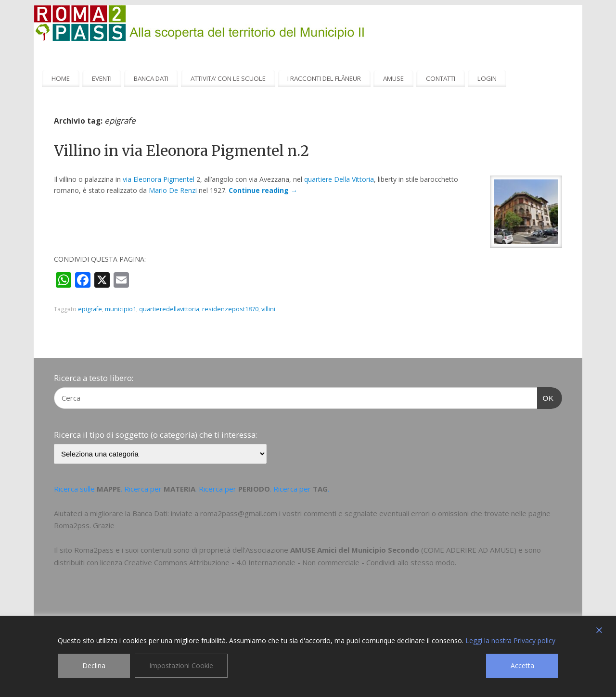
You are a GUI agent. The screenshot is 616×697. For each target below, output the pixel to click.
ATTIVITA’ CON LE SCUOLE (228, 78)
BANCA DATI (151, 78)
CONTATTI (441, 78)
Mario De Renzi (173, 190)
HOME (61, 78)
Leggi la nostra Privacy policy (510, 640)
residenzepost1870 (230, 309)
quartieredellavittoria (169, 309)
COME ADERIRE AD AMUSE (469, 550)
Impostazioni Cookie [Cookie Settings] (181, 665)
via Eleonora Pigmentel (159, 179)
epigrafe (90, 309)
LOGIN (487, 78)
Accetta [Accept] (522, 665)
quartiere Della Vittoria (339, 179)
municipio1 (121, 309)
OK (546, 397)
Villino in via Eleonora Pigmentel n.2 (181, 151)
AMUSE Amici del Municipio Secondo (355, 550)
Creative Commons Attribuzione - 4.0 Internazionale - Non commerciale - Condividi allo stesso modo (289, 562)
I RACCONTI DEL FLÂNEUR (324, 78)
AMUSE (393, 78)
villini (268, 309)
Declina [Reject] (94, 665)
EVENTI (102, 78)
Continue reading (263, 190)
